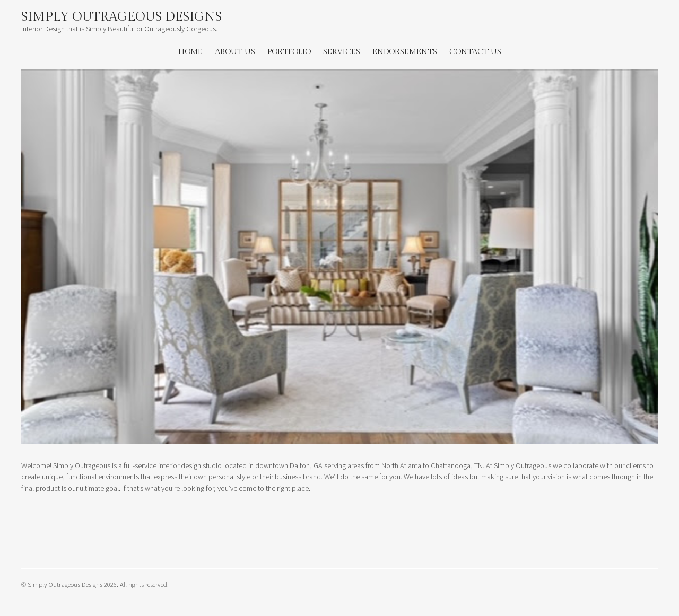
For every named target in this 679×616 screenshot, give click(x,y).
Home (190, 52)
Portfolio (289, 52)
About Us (235, 52)
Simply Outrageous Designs (121, 17)
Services (342, 52)
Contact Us (475, 52)
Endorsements (405, 52)
